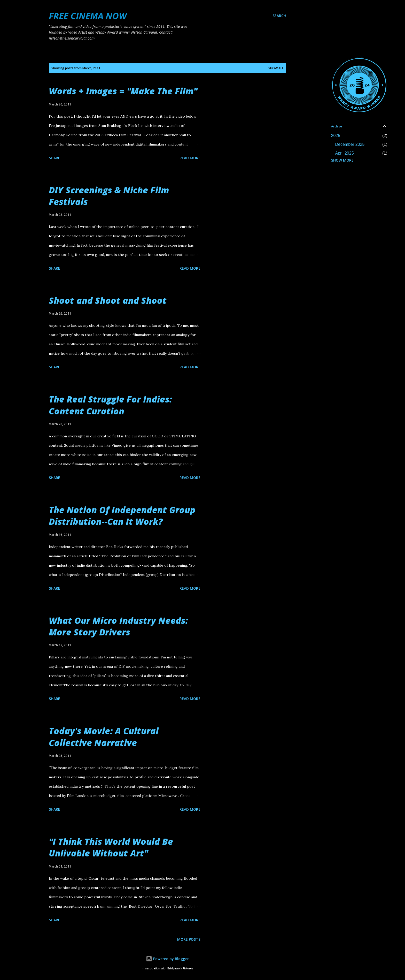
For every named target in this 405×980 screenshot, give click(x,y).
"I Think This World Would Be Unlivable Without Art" (111, 847)
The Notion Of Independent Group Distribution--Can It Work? (122, 516)
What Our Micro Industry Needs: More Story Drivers (118, 626)
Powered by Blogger (167, 959)
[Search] (279, 16)
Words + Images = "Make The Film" (123, 91)
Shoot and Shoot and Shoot (108, 300)
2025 (336, 136)
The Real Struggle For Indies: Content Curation (110, 405)
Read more (190, 158)
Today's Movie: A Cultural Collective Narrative (104, 737)
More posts (189, 939)
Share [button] (54, 158)
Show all (276, 68)
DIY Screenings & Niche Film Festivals (109, 196)
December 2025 (350, 144)
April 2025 (345, 153)
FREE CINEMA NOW (88, 16)
